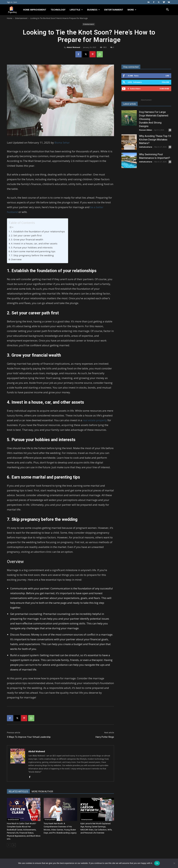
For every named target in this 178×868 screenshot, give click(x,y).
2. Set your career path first (27, 235)
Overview (16, 259)
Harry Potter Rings (105, 737)
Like (167, 76)
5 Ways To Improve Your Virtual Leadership (29, 737)
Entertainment (114, 10)
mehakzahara (146, 147)
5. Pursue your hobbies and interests (32, 247)
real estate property (95, 420)
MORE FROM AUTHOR (42, 792)
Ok (157, 863)
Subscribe (164, 89)
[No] (174, 863)
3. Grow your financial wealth (27, 239)
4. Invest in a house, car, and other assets (34, 243)
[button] (168, 10)
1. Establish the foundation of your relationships (38, 231)
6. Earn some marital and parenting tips (33, 251)
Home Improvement (35, 10)
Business (94, 10)
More (132, 10)
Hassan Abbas (146, 130)
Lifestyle (76, 10)
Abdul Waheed (73, 47)
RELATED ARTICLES (18, 792)
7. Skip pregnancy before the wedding (32, 255)
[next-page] (14, 845)
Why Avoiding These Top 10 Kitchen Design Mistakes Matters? (155, 140)
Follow (165, 82)
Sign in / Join (12, 2)
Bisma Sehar (62, 143)
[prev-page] (9, 845)
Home (10, 18)
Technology (58, 10)
